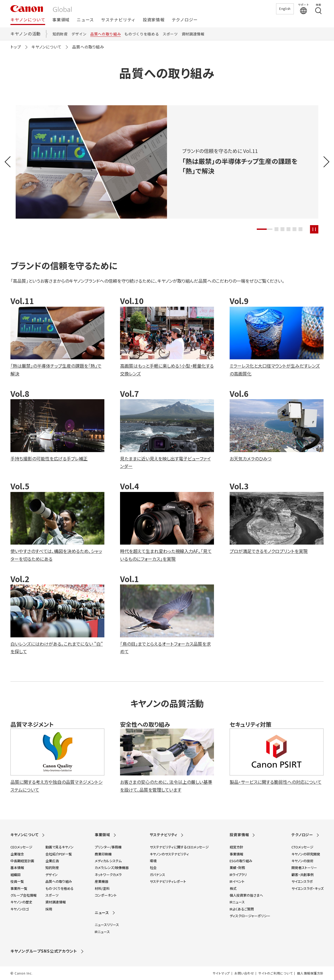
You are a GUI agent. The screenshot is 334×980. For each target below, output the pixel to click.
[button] (265, 229)
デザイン (79, 34)
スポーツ (170, 34)
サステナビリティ (118, 20)
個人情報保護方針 (310, 973)
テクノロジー (185, 20)
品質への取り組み (106, 34)
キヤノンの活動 (26, 34)
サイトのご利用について (275, 973)
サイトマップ (221, 973)
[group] (167, 162)
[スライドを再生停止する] (314, 229)
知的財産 (60, 34)
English (285, 8)
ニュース (85, 20)
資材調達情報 (193, 34)
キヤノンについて (28, 20)
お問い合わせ (244, 973)
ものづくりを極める (142, 34)
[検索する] (318, 9)
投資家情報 (154, 20)
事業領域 (61, 20)
